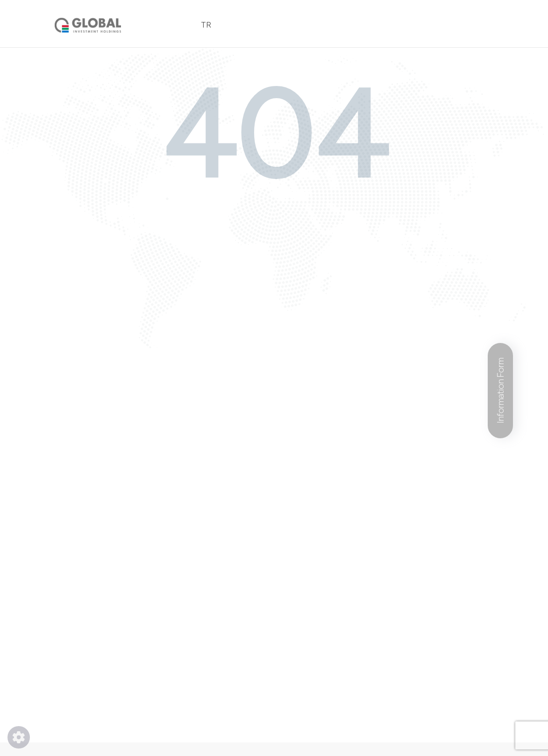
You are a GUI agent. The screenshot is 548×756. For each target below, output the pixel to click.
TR (206, 25)
